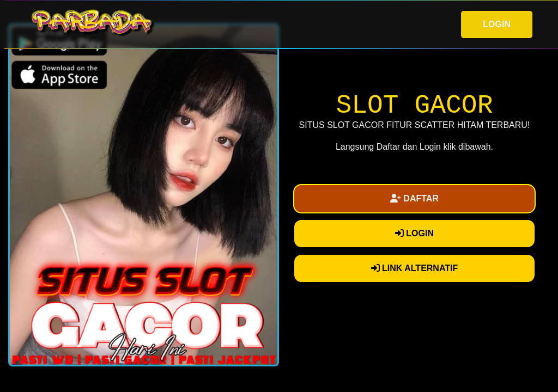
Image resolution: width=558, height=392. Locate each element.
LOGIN (497, 24)
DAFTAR (414, 198)
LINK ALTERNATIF (415, 268)
